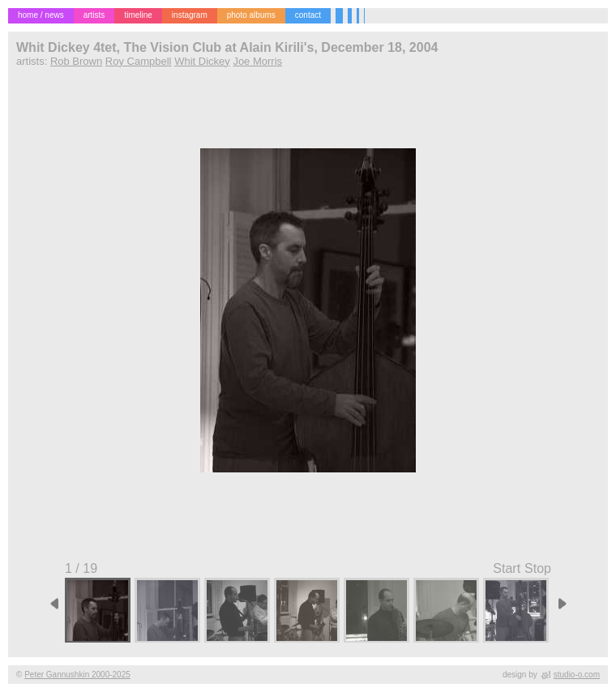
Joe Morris (257, 61)
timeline (138, 15)
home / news (41, 15)
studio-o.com (577, 675)
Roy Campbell (139, 61)
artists (94, 15)
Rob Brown (76, 61)
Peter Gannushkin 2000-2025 (77, 675)
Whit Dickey (202, 61)
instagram (190, 15)
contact (308, 15)
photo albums (251, 15)
